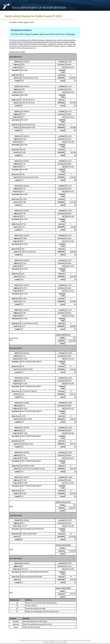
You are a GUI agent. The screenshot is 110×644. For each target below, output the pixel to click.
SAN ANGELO (25, 62)
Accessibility (87, 641)
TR (17, 606)
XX (17, 603)
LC (17, 609)
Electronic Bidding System (48, 40)
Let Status (13, 619)
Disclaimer (65, 641)
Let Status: (61, 65)
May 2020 (69, 353)
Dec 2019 (69, 62)
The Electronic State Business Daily (21, 40)
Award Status (14, 338)
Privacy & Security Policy (76, 641)
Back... (12, 340)
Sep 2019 (69, 520)
